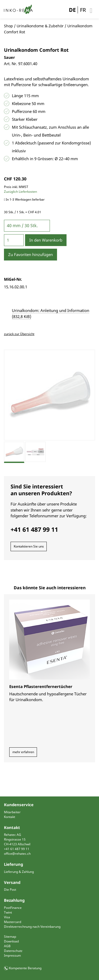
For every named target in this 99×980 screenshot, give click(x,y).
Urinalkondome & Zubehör (40, 26)
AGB (7, 946)
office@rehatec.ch (17, 854)
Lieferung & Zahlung (19, 872)
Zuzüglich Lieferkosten (20, 192)
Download (11, 941)
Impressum (12, 955)
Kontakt (10, 817)
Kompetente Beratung (25, 968)
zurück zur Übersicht (19, 334)
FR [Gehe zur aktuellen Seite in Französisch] (83, 10)
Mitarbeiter (12, 812)
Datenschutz (13, 951)
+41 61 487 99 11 (17, 849)
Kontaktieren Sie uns (29, 546)
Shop (8, 26)
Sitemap (10, 937)
